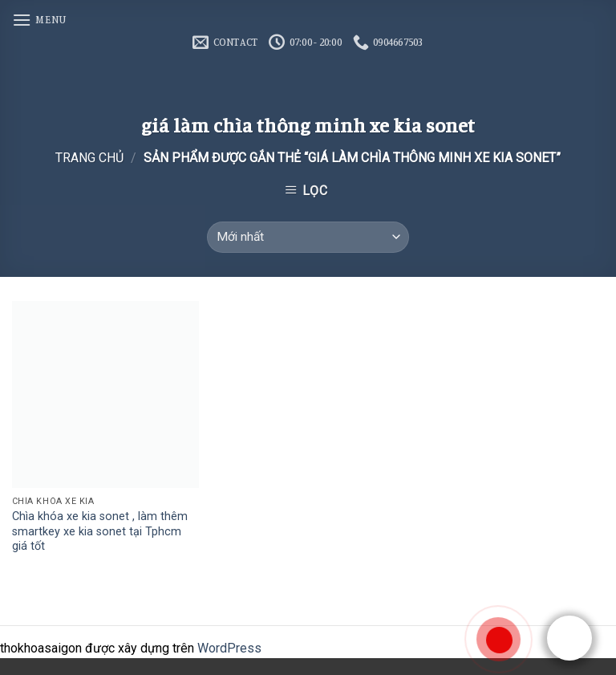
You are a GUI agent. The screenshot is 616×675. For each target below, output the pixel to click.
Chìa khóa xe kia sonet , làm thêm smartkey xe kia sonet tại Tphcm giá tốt (100, 531)
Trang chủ (89, 158)
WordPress (229, 648)
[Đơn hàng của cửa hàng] (308, 237)
